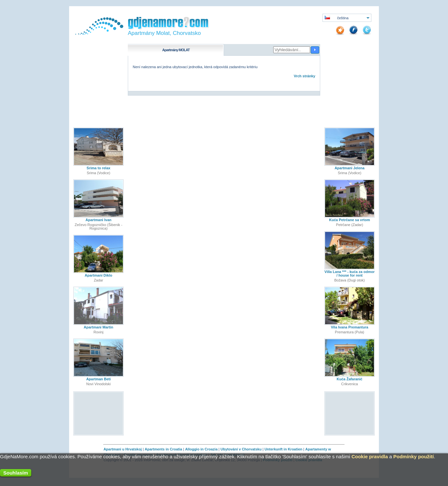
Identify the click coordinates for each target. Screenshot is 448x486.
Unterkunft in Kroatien (283, 449)
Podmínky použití (413, 456)
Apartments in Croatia (164, 449)
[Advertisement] (99, 413)
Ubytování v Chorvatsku (241, 449)
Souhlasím (16, 473)
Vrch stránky (305, 76)
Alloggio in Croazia (202, 449)
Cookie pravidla (370, 456)
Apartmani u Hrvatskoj (122, 449)
